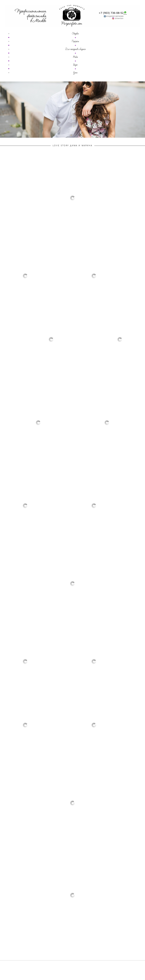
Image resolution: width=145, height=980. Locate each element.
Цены (75, 73)
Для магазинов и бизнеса (75, 49)
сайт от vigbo (72, 974)
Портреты (75, 41)
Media (75, 57)
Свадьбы (75, 34)
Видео (75, 65)
